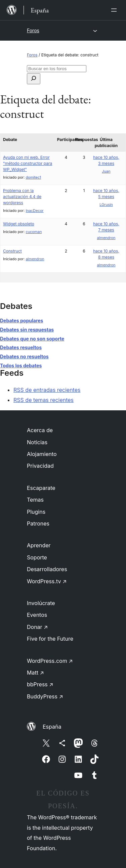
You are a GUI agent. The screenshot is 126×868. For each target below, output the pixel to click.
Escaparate (41, 488)
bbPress (40, 684)
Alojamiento (42, 454)
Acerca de (40, 430)
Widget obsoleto (19, 224)
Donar (37, 627)
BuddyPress (45, 696)
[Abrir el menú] (115, 10)
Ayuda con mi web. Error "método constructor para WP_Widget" (28, 163)
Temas (35, 500)
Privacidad (40, 466)
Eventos (37, 615)
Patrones (38, 523)
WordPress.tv (47, 581)
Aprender (39, 545)
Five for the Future (50, 639)
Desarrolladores (47, 569)
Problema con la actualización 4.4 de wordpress (22, 197)
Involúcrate (41, 603)
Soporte (37, 557)
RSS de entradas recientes (47, 390)
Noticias (37, 442)
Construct (12, 251)
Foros (33, 30)
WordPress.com (50, 661)
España (52, 727)
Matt (35, 673)
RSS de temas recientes (44, 400)
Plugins (36, 512)
